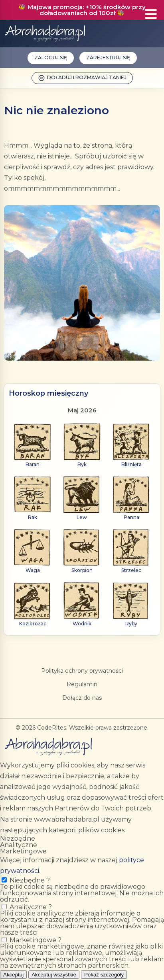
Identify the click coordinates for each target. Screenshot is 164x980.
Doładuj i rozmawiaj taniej (82, 78)
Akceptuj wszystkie (54, 975)
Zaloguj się (51, 58)
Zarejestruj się (108, 58)
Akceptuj (13, 975)
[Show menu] (151, 14)
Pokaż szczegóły (104, 975)
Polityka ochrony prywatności (82, 671)
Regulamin (82, 684)
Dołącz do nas (82, 698)
